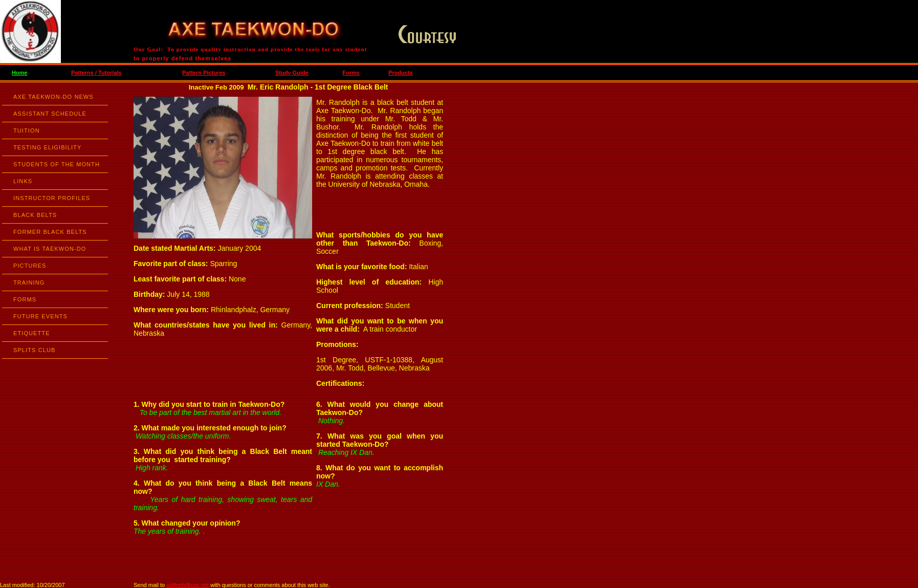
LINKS (23, 181)
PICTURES (30, 266)
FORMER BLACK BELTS (50, 232)
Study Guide (292, 73)
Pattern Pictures (204, 73)
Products (401, 73)
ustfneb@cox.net (188, 585)
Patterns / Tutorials (96, 73)
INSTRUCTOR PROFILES (52, 198)
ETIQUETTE (32, 333)
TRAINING (29, 282)
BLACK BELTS (35, 215)
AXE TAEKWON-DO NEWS (53, 97)
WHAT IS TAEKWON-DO (50, 249)
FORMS (25, 299)
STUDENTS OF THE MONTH (57, 164)
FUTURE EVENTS (40, 316)
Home (20, 73)
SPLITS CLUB (34, 350)
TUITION (27, 130)
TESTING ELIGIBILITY (47, 147)
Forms (351, 73)
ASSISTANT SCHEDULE (50, 114)
